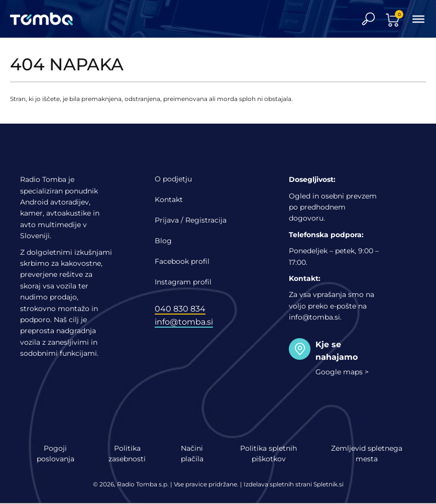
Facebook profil (182, 261)
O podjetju (173, 179)
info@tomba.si (184, 322)
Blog (163, 241)
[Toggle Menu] (418, 19)
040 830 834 (180, 309)
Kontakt (169, 199)
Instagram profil (183, 282)
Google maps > (342, 372)
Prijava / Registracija (191, 220)
